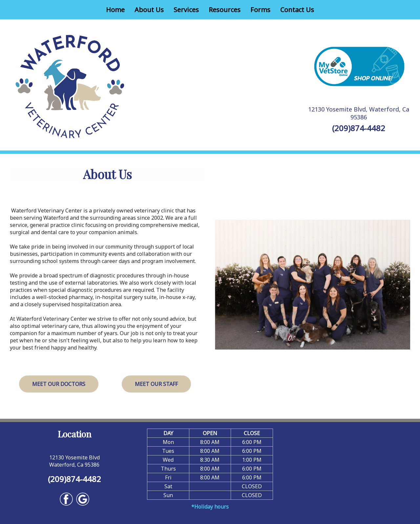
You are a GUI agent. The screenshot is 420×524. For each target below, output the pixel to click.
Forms (260, 10)
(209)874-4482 (359, 128)
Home (115, 10)
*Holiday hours (210, 507)
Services (186, 10)
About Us (149, 10)
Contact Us (297, 10)
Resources (225, 10)
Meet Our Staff (156, 384)
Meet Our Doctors (59, 384)
